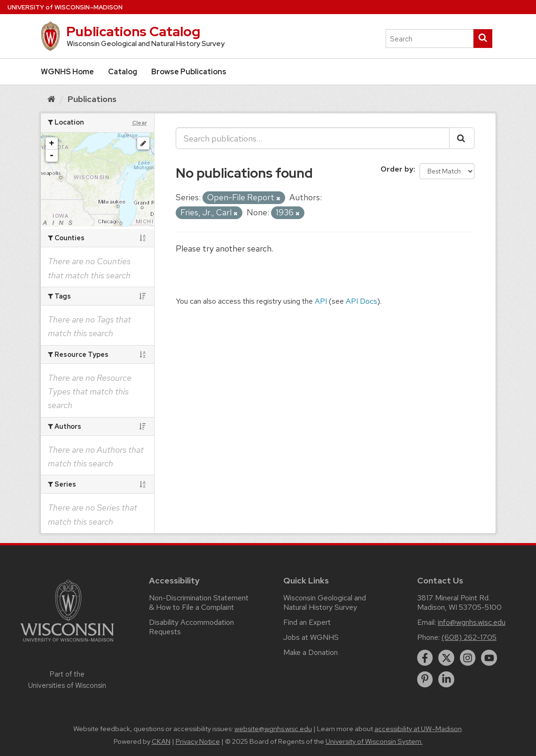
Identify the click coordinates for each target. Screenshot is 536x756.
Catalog (123, 72)
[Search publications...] (313, 138)
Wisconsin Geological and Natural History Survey (325, 602)
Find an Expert (307, 622)
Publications (92, 99)
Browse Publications (189, 72)
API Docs (361, 301)
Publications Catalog (133, 31)
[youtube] (489, 658)
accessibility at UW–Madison (418, 729)
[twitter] (446, 658)
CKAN (161, 741)
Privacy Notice (198, 741)
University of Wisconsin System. (374, 741)
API (321, 301)
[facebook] (425, 658)
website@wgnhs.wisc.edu (273, 729)
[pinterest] (425, 679)
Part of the (67, 680)
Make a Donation (311, 652)
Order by (397, 169)
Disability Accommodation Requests (191, 627)
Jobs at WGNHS (311, 637)
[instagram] (468, 658)
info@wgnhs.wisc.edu (472, 622)
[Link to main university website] (67, 643)
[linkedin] (446, 679)
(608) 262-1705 (469, 637)
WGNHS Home (67, 72)
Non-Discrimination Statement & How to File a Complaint (199, 602)
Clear (140, 123)
